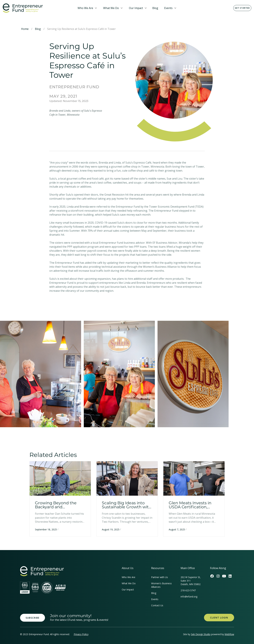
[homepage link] (42, 571)
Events (168, 8)
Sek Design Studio (201, 634)
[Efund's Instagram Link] (218, 576)
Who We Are (85, 8)
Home (25, 29)
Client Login (219, 618)
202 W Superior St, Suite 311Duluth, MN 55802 (191, 581)
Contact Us (157, 605)
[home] (37, 8)
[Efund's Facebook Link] (212, 576)
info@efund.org (189, 597)
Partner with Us (160, 577)
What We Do (111, 8)
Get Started (242, 8)
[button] (87, 8)
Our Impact (136, 8)
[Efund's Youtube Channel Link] (224, 576)
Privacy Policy (81, 634)
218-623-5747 (188, 590)
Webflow (229, 634)
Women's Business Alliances (161, 585)
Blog (155, 8)
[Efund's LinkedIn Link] (230, 576)
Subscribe (33, 618)
